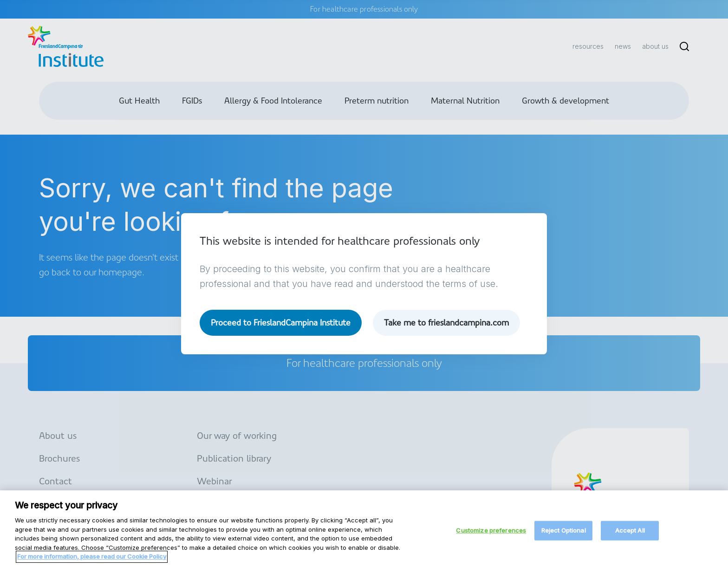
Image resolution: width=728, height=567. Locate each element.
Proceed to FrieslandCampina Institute (281, 323)
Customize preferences (491, 536)
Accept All (630, 536)
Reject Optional (564, 536)
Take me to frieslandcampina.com (446, 323)
